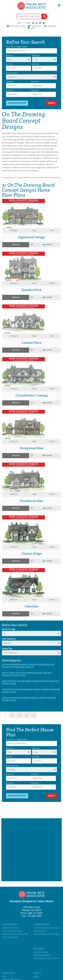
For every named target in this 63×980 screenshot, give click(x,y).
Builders (39, 949)
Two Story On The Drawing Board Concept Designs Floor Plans (31, 691)
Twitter (40, 23)
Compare (52, 26)
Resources (8, 973)
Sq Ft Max (36, 64)
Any (10, 59)
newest (7, 643)
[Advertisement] (31, 850)
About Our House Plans (12, 931)
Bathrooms (36, 56)
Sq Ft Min (9, 64)
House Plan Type (12, 73)
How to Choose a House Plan (46, 928)
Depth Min (10, 90)
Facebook (37, 23)
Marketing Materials (42, 955)
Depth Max (35, 90)
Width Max (35, 82)
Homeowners (42, 924)
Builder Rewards (41, 952)
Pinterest (33, 23)
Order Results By (9, 639)
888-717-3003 (24, 23)
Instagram (44, 23)
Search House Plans (11, 928)
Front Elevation (11, 653)
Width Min (10, 82)
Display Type (7, 649)
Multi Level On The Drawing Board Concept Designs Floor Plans (27, 674)
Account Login (18, 26)
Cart (33, 28)
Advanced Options (17, 103)
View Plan (16, 245)
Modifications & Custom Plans (15, 934)
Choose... (12, 77)
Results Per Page (9, 629)
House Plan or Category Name (17, 47)
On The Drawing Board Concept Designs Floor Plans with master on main (28, 666)
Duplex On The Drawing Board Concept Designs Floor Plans (29, 699)
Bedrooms (10, 56)
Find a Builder (40, 931)
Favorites (36, 26)
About (37, 973)
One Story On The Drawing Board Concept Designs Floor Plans (30, 682)
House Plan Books (10, 937)
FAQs (4, 977)
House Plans (9, 924)
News (36, 977)
